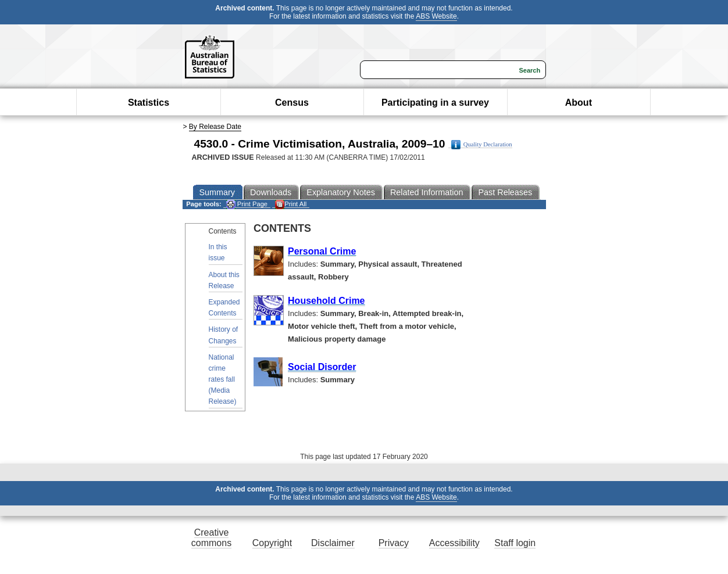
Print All (291, 204)
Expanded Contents (224, 308)
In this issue (218, 252)
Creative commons (211, 538)
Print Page (247, 204)
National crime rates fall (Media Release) (223, 380)
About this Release (224, 280)
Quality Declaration (482, 145)
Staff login (515, 543)
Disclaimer (333, 543)
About (579, 103)
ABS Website (436, 16)
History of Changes (224, 335)
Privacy (394, 543)
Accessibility (454, 543)
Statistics (149, 103)
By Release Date (215, 127)
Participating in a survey (435, 103)
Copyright (272, 543)
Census (292, 103)
